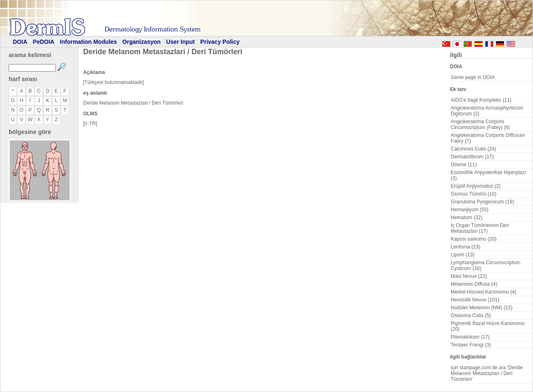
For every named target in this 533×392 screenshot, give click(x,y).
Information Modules (88, 42)
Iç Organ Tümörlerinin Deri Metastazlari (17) (480, 228)
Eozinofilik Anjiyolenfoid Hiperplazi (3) (488, 175)
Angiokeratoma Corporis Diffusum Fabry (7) (488, 138)
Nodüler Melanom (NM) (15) (482, 308)
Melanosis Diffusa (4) (474, 284)
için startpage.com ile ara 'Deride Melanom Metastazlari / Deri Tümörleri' (487, 373)
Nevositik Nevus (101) (475, 300)
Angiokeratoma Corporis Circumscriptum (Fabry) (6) (480, 124)
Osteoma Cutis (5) (471, 316)
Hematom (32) (467, 218)
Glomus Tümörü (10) (473, 194)
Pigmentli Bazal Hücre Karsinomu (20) (488, 326)
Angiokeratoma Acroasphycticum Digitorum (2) (487, 111)
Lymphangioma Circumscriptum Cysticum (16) (485, 265)
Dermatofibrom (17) (472, 157)
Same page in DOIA (473, 77)
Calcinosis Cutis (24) (473, 149)
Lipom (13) (462, 255)
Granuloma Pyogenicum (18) (482, 202)
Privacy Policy (220, 42)
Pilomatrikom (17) (470, 337)
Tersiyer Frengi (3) (471, 345)
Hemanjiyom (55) (470, 210)
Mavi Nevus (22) (469, 276)
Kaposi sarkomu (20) (474, 239)
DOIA (20, 42)
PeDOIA (43, 42)
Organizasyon (142, 42)
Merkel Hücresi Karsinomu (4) (484, 292)
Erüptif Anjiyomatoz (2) (476, 186)
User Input (180, 42)
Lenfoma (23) (465, 247)
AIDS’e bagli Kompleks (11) (481, 100)
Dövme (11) (464, 165)
